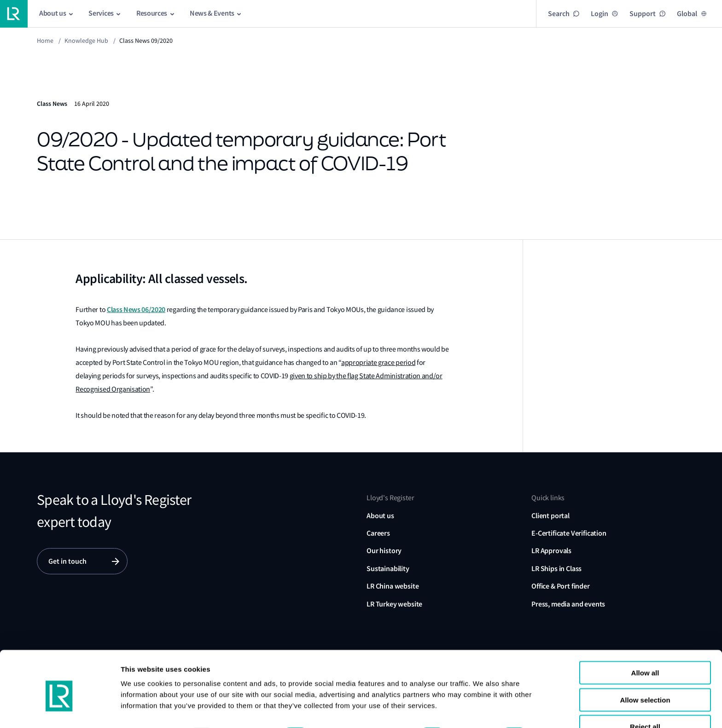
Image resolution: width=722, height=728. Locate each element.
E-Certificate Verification (569, 533)
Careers (378, 533)
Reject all (645, 687)
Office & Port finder (561, 586)
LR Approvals (551, 551)
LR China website (393, 586)
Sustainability (388, 569)
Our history (384, 551)
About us (380, 516)
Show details (142, 710)
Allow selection (645, 661)
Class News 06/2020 (136, 309)
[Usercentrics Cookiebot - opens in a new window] (60, 710)
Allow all (645, 633)
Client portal (550, 516)
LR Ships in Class (556, 569)
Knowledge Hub (86, 40)
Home (45, 40)
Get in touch (67, 561)
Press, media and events (568, 604)
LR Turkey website (394, 604)
